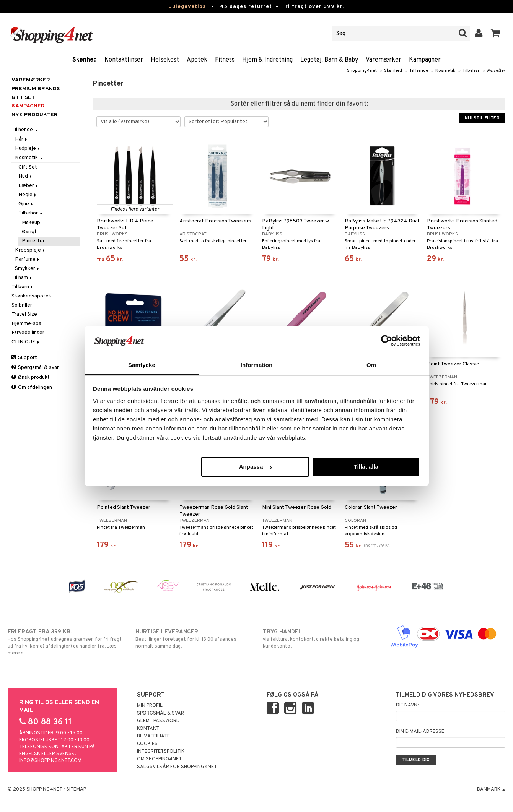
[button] (496, 34)
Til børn (23, 287)
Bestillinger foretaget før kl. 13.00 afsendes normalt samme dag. (193, 639)
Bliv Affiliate (153, 736)
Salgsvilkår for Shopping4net (177, 767)
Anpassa (256, 467)
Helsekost (165, 60)
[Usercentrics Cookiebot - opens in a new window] (387, 341)
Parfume (28, 259)
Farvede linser (28, 333)
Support (24, 358)
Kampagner (425, 60)
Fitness (225, 60)
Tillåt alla (366, 467)
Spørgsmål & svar (35, 368)
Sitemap (76, 789)
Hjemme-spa (26, 324)
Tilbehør (471, 71)
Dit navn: (407, 705)
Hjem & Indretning (267, 60)
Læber (29, 186)
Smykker (28, 269)
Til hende (419, 71)
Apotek (197, 60)
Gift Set (28, 167)
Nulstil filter (482, 118)
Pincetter (496, 71)
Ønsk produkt (31, 378)
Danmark (491, 789)
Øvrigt (29, 232)
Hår (22, 139)
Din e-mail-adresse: (421, 732)
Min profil (150, 706)
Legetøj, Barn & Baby (329, 60)
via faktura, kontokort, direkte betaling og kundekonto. (320, 639)
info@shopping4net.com (50, 761)
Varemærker (384, 60)
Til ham (22, 278)
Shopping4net (362, 71)
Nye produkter (35, 115)
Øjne (26, 204)
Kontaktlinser (124, 60)
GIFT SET (23, 98)
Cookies (147, 744)
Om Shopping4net (159, 759)
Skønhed (85, 60)
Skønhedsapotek (31, 296)
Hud (26, 176)
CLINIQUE (26, 342)
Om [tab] (371, 365)
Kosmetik (445, 71)
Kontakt (148, 729)
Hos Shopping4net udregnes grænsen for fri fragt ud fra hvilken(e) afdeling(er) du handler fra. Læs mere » (65, 642)
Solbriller (22, 305)
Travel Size (24, 314)
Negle (28, 195)
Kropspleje (30, 250)
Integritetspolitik (161, 752)
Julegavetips (187, 7)
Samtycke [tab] (142, 365)
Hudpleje (28, 149)
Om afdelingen (32, 387)
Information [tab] (257, 365)
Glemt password (158, 721)
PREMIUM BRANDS (36, 89)
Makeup (31, 223)
